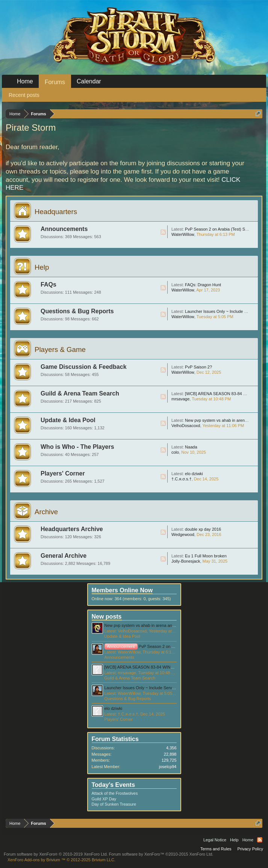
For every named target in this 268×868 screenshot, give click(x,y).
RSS (163, 232)
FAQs (48, 285)
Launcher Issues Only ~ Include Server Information (151, 688)
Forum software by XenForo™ (161, 854)
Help (42, 267)
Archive (46, 512)
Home (25, 81)
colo (175, 452)
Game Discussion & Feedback (84, 367)
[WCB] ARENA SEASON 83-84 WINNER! (223, 394)
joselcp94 (168, 767)
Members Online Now (122, 590)
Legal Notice (215, 840)
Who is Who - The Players (77, 447)
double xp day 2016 (203, 529)
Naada (191, 447)
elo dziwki (194, 474)
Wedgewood (183, 534)
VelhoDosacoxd (186, 426)
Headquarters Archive (72, 529)
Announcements (64, 229)
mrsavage (180, 399)
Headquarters (56, 212)
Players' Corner (63, 473)
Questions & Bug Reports (77, 311)
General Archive (64, 556)
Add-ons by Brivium (61, 860)
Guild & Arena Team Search (80, 393)
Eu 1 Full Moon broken (206, 556)
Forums (55, 82)
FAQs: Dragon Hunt (203, 285)
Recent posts (24, 95)
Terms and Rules (216, 849)
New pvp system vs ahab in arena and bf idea (146, 625)
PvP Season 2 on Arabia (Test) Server (220, 229)
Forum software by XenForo (56, 854)
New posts (107, 617)
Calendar (89, 81)
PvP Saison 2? (198, 367)
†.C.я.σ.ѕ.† (182, 479)
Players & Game (60, 349)
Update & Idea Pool (68, 420)
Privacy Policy (250, 849)
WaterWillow (183, 234)
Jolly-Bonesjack (186, 561)
